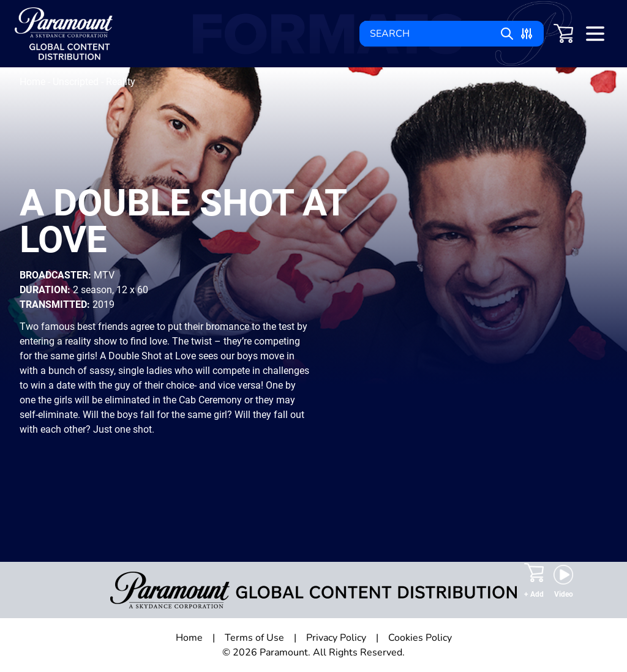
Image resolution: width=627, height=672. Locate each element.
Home (34, 82)
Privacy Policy (336, 638)
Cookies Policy (420, 638)
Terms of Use (254, 638)
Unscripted (77, 82)
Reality (121, 82)
